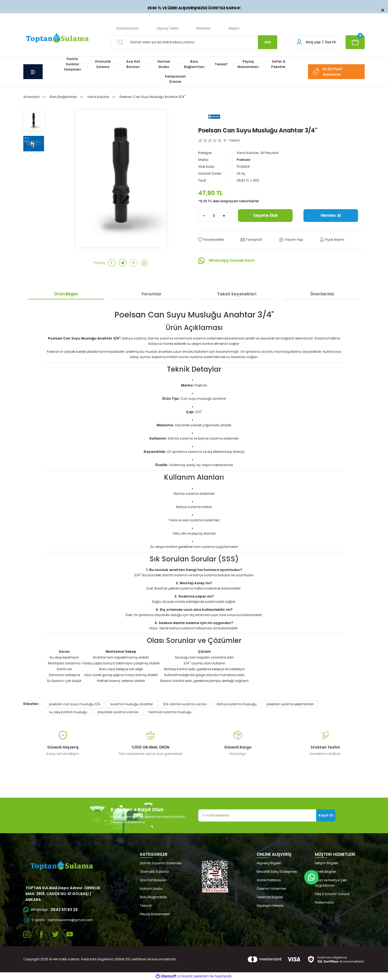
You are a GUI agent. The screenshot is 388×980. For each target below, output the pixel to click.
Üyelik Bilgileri (325, 872)
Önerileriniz (322, 294)
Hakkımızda (324, 902)
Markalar (203, 28)
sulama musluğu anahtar (132, 704)
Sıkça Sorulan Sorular (332, 894)
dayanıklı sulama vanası (118, 712)
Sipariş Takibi (167, 28)
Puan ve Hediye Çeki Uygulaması (331, 883)
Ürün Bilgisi (66, 294)
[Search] (194, 42)
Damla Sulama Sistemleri (161, 863)
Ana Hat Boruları (153, 880)
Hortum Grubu (151, 889)
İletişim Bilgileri (327, 863)
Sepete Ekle (265, 215)
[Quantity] (214, 216)
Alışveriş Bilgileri (269, 863)
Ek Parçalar (270, 153)
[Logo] (57, 38)
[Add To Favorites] (211, 240)
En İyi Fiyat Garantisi (327, 72)
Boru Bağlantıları (153, 897)
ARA (268, 42)
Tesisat (146, 906)
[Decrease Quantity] (204, 216)
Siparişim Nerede (270, 906)
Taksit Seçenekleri (237, 294)
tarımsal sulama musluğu (170, 712)
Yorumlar (151, 294)
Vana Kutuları (248, 153)
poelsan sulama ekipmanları (290, 704)
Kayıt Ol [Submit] (326, 815)
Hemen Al (331, 215)
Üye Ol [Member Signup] (330, 42)
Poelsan (244, 160)
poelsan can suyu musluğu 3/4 (75, 704)
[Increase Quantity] (224, 216)
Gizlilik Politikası (269, 880)
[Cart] (355, 42)
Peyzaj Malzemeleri (155, 914)
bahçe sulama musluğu (237, 704)
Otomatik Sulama (154, 872)
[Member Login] (299, 42)
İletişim (234, 28)
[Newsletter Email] (267, 815)
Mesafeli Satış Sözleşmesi (277, 872)
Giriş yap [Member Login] (313, 42)
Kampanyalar (127, 28)
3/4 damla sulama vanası (185, 704)
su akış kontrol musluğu (68, 712)
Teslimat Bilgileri (270, 897)
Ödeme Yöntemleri (271, 889)
